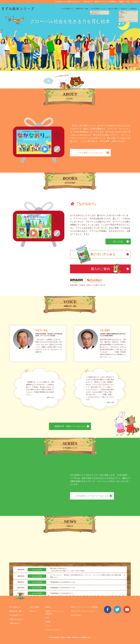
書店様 (121, 2)
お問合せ (133, 9)
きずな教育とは (67, 9)
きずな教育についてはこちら (90, 153)
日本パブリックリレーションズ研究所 (84, 607)
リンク (48, 626)
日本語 (136, 2)
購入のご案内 (113, 9)
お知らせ (124, 9)
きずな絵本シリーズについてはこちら (92, 496)
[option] (70, 42)
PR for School (76, 615)
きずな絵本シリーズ (98, 9)
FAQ (128, 2)
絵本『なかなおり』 (17, 619)
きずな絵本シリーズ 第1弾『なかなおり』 (68, 2)
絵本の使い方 (88, 2)
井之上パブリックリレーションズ (83, 611)
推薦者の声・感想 (82, 9)
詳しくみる (118, 241)
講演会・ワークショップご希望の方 (106, 2)
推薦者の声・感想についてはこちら (70, 426)
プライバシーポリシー (54, 630)
